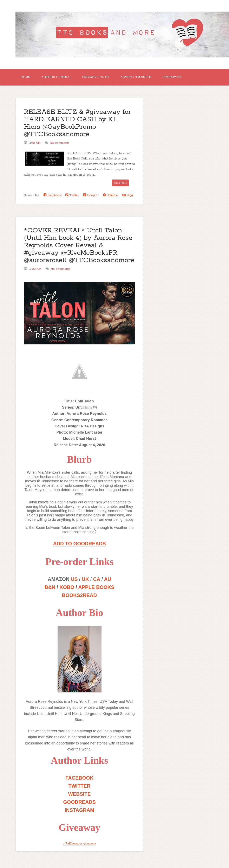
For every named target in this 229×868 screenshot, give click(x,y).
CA (97, 579)
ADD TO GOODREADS (79, 544)
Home (25, 77)
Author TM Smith (136, 77)
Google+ (91, 195)
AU (108, 579)
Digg (127, 195)
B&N (50, 587)
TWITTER (80, 786)
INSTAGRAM (79, 810)
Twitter (72, 195)
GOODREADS (79, 802)
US (74, 579)
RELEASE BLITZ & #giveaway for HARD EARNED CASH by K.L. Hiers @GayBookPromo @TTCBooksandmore (77, 123)
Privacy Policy (96, 77)
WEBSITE (79, 794)
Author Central (56, 77)
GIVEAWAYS (172, 77)
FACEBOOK (79, 778)
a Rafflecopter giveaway (79, 844)
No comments (60, 143)
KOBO (67, 587)
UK (86, 579)
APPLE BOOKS (96, 587)
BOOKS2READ (79, 595)
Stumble (110, 195)
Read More (120, 183)
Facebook (52, 195)
